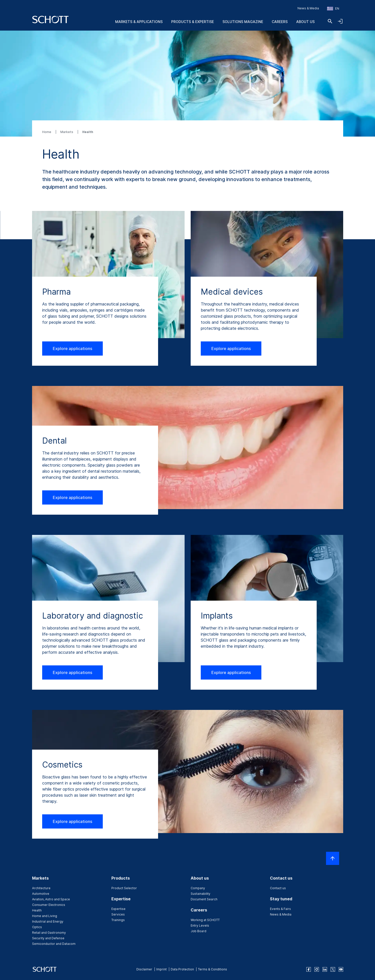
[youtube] (341, 969)
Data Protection (182, 969)
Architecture (41, 888)
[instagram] (317, 969)
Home (47, 132)
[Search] (330, 21)
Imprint (161, 969)
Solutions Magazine (243, 22)
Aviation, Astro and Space (51, 899)
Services (118, 914)
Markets (67, 132)
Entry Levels (200, 925)
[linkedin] (325, 969)
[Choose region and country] (333, 9)
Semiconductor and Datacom (54, 944)
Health (37, 910)
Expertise (118, 909)
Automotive (41, 894)
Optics (37, 927)
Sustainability (201, 894)
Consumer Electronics (49, 905)
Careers (280, 22)
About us (305, 22)
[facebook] (309, 969)
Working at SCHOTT (205, 920)
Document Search (204, 899)
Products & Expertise (193, 22)
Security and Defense (48, 938)
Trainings (118, 920)
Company (198, 888)
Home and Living (45, 916)
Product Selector (124, 888)
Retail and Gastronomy (49, 933)
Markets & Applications (139, 22)
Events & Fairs (280, 909)
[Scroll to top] (333, 858)
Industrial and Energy (48, 921)
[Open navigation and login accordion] (340, 21)
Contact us (278, 888)
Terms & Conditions (212, 969)
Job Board (198, 931)
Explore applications (72, 349)
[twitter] (333, 969)
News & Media (308, 8)
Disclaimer (144, 969)
